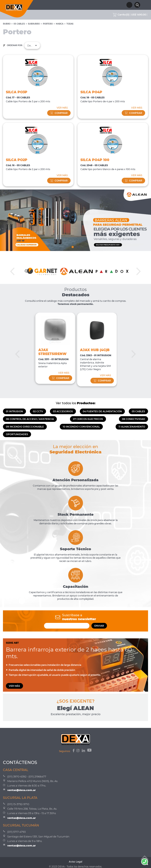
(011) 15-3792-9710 (18, 804)
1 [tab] (72, 246)
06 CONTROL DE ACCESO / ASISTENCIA (30, 419)
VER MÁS (62, 108)
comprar (59, 113)
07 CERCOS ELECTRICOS (88, 419)
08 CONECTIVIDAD (134, 419)
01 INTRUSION (14, 411)
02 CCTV (38, 411)
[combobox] (32, 45)
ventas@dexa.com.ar (22, 790)
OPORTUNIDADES (17, 434)
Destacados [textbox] (32, 46)
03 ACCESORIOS (63, 411)
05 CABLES (19, 24)
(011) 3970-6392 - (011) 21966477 (27, 776)
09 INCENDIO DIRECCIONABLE (25, 427)
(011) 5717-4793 (16, 832)
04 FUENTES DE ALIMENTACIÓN (102, 411)
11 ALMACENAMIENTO (132, 427)
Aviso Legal (75, 862)
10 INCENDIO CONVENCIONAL (81, 427)
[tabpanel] (75, 220)
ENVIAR (99, 626)
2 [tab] (75, 246)
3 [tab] (79, 246)
